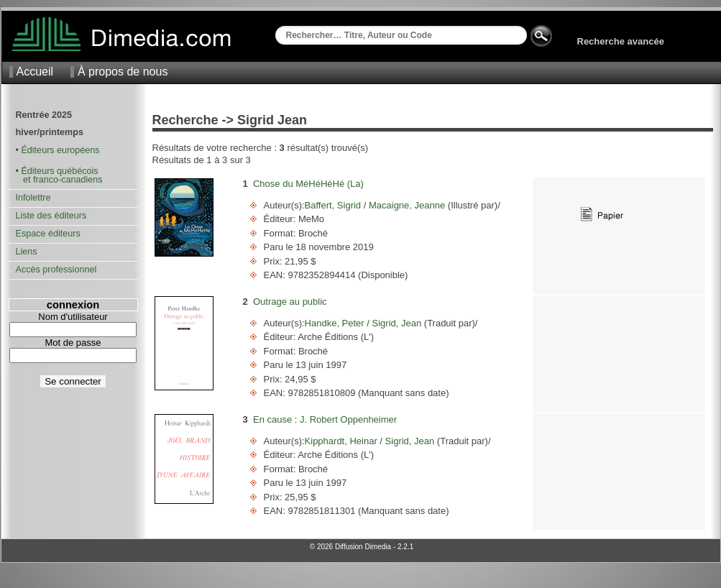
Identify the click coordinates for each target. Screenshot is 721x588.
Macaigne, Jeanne (407, 205)
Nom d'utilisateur (73, 317)
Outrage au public (290, 302)
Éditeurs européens (60, 150)
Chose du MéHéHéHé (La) (308, 184)
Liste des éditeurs (51, 216)
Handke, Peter (336, 323)
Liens (27, 252)
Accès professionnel (56, 270)
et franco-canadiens (59, 180)
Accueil (35, 72)
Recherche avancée (621, 41)
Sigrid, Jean (397, 323)
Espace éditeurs (48, 234)
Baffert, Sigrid (334, 205)
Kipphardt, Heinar (343, 441)
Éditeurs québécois (59, 171)
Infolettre (33, 198)
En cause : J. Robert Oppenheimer (325, 419)
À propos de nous (123, 72)
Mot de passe (73, 343)
